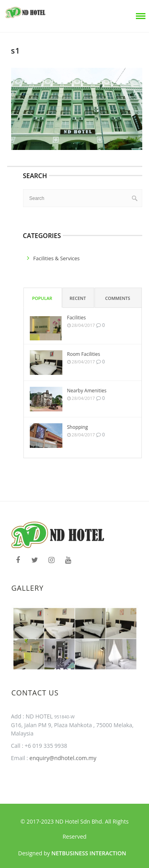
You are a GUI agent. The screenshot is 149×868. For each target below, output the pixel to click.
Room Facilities (84, 354)
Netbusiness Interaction (89, 853)
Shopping (78, 427)
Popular (42, 298)
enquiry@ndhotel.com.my (62, 758)
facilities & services (57, 258)
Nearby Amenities (87, 391)
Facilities (76, 318)
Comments (118, 298)
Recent (78, 298)
